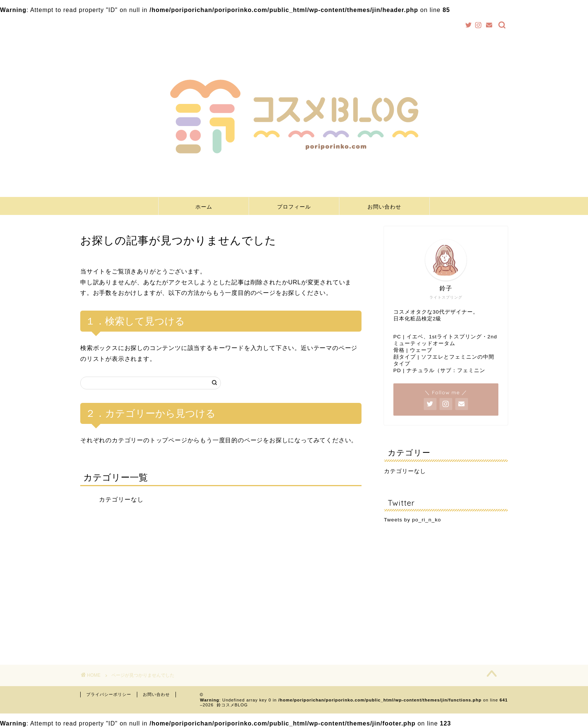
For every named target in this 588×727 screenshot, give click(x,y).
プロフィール (294, 207)
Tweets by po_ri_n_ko (412, 520)
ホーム (204, 207)
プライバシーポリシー (109, 694)
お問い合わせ (384, 207)
